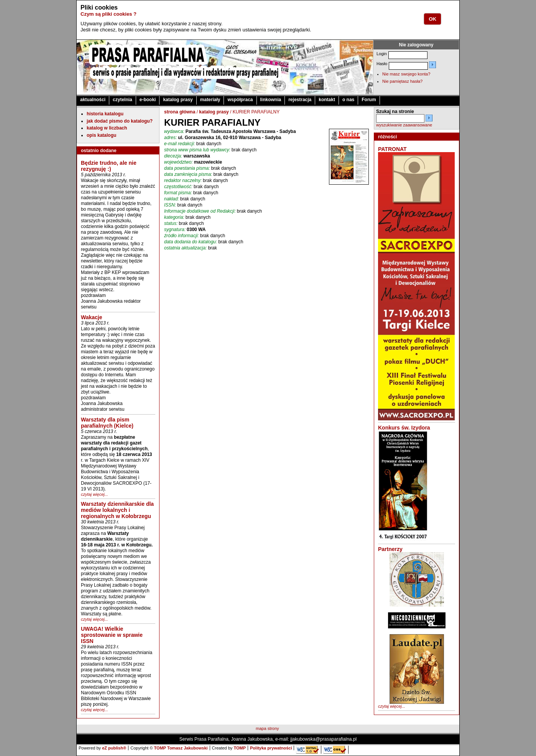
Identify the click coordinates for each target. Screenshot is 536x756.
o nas (348, 100)
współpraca (240, 100)
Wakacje (92, 317)
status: (171, 223)
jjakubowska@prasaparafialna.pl (323, 739)
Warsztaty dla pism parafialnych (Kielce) (107, 423)
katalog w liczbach (107, 128)
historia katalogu (105, 114)
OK (432, 19)
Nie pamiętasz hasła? (402, 81)
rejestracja (300, 100)
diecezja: (173, 156)
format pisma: (178, 193)
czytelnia (122, 100)
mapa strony (267, 728)
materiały (210, 100)
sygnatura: (175, 230)
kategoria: (174, 217)
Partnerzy (390, 549)
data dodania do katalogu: (191, 242)
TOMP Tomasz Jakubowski (181, 748)
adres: (170, 138)
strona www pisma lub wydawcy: (197, 150)
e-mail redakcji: (180, 144)
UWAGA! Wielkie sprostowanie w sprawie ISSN (112, 635)
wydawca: (174, 131)
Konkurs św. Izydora (404, 428)
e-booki (148, 100)
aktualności (93, 100)
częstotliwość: (178, 187)
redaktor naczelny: (183, 180)
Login (382, 54)
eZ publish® (114, 748)
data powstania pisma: (187, 168)
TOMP (240, 748)
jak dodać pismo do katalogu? (120, 121)
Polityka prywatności (271, 748)
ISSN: (170, 205)
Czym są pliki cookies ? (109, 14)
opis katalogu (101, 135)
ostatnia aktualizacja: (185, 248)
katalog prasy (178, 100)
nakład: (172, 199)
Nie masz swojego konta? (406, 74)
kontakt (327, 100)
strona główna (180, 112)
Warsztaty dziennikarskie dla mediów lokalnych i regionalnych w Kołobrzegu (117, 510)
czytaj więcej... (95, 494)
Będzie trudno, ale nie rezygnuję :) (109, 166)
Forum (369, 100)
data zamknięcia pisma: (188, 174)
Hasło (382, 64)
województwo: (178, 162)
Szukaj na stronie (395, 112)
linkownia (271, 100)
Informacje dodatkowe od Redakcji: (200, 211)
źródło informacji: (182, 236)
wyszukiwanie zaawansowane (404, 125)
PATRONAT (392, 149)
